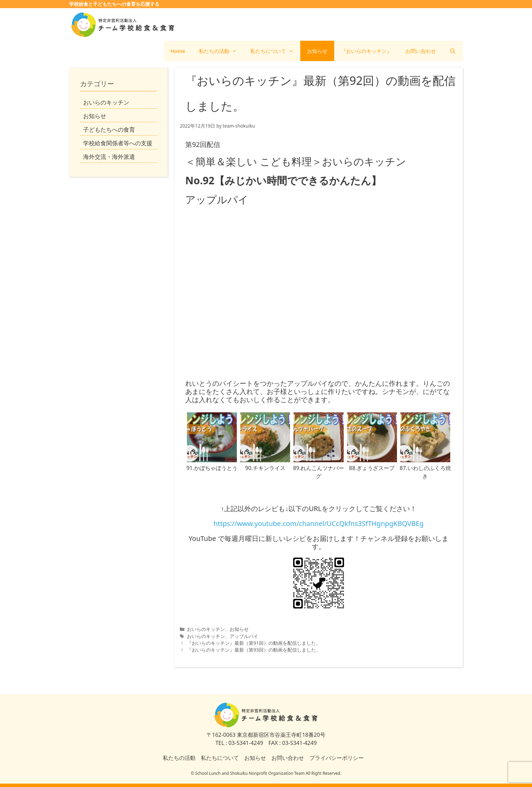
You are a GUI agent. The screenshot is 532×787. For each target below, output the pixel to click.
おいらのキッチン (206, 629)
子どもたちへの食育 (109, 129)
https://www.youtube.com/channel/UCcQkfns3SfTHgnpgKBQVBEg (318, 523)
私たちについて (275, 51)
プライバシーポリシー (337, 758)
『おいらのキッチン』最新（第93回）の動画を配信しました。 (254, 650)
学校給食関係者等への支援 (118, 143)
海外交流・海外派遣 (109, 157)
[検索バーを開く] (453, 51)
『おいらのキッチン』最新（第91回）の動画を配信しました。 (254, 643)
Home (178, 51)
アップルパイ (244, 636)
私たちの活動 (221, 51)
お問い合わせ (421, 51)
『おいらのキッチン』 (366, 51)
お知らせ (317, 51)
